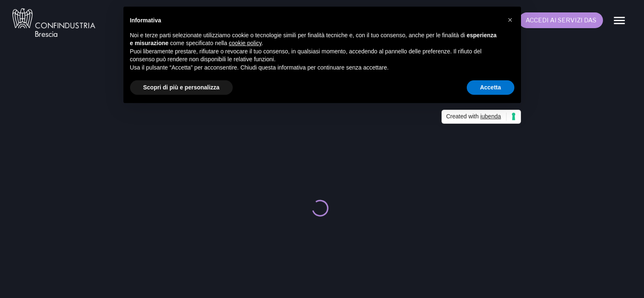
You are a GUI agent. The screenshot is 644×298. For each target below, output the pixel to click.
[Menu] (619, 20)
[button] (510, 20)
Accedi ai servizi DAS (561, 20)
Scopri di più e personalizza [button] (181, 87)
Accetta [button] (491, 87)
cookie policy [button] (245, 43)
